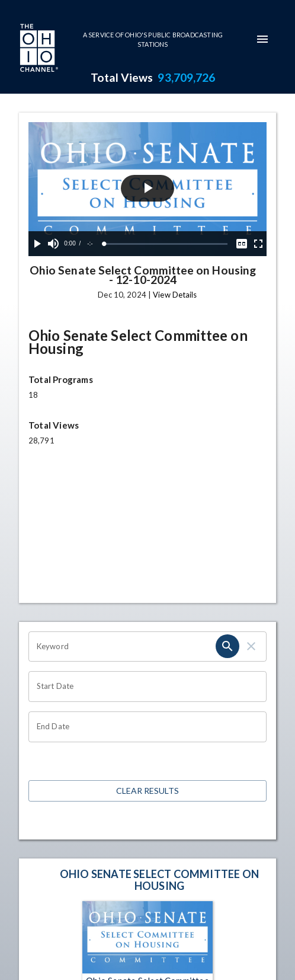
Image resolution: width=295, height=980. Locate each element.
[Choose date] (143, 687)
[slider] (166, 244)
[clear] (251, 646)
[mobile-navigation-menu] (262, 39)
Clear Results (147, 791)
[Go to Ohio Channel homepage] (38, 49)
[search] (227, 646)
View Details (175, 295)
